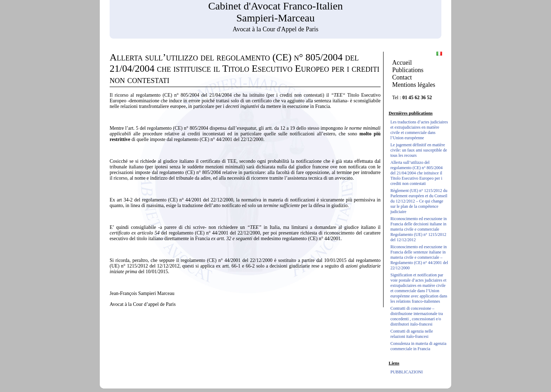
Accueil (402, 63)
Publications (408, 70)
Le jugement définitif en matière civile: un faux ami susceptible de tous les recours (419, 150)
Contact (402, 77)
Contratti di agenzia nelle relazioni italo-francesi (412, 334)
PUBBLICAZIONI (407, 372)
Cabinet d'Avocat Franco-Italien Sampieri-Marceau (275, 12)
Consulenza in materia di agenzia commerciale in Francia (418, 346)
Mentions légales (414, 85)
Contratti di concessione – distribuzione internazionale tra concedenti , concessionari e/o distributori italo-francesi (417, 316)
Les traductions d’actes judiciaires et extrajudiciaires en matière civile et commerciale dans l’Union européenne (419, 130)
